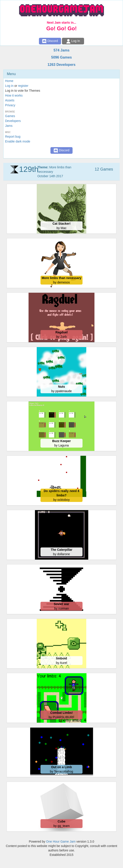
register (23, 86)
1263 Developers (61, 65)
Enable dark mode (18, 141)
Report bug (13, 137)
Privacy (10, 105)
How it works (14, 95)
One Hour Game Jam (61, 841)
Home (9, 81)
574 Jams (61, 50)
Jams (9, 126)
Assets (10, 100)
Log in (9, 86)
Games (10, 116)
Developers (13, 121)
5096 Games (61, 57)
